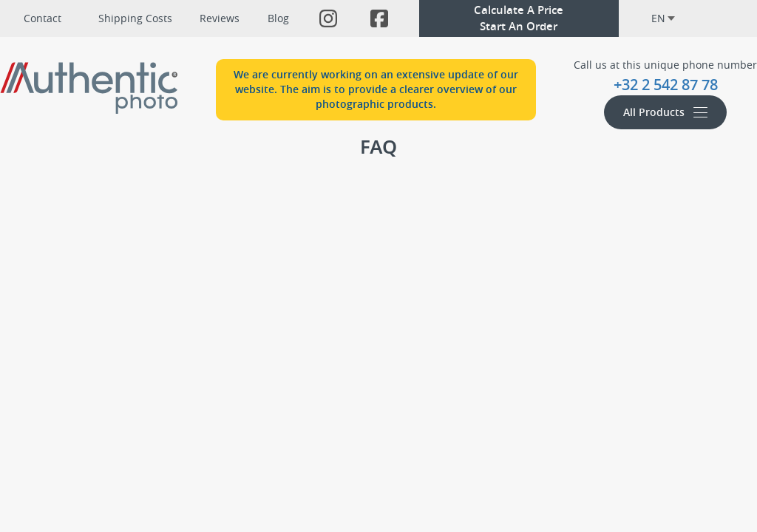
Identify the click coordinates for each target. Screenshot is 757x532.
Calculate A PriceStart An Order (519, 18)
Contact (43, 18)
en (663, 18)
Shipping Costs (135, 18)
